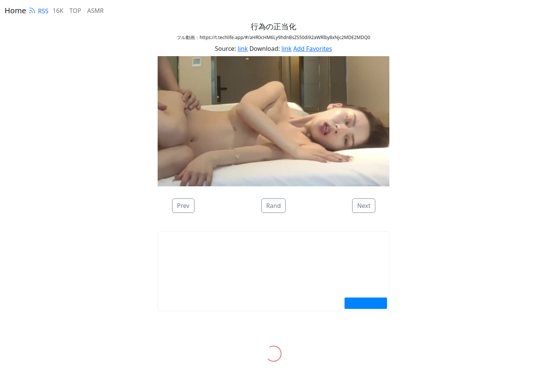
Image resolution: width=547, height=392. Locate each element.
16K (58, 11)
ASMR (96, 11)
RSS (38, 11)
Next (364, 206)
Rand (274, 206)
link (243, 49)
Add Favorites (313, 49)
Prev (183, 206)
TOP (75, 11)
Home (15, 10)
